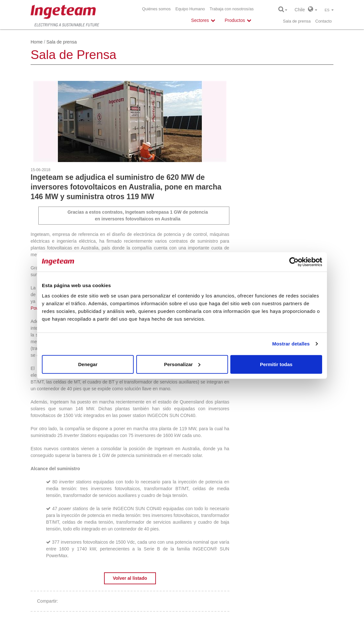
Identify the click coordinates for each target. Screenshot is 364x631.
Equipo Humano (190, 9)
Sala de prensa (297, 21)
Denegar (88, 364)
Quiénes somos (156, 9)
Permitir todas (276, 364)
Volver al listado (130, 578)
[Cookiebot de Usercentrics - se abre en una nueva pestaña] (294, 262)
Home (37, 42)
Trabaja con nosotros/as (232, 9)
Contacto (324, 21)
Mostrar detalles (291, 344)
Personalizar (182, 364)
